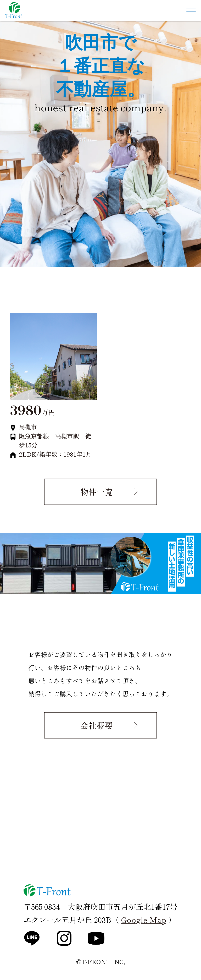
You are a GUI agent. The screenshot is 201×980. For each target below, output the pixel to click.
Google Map (144, 919)
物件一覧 (97, 492)
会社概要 (97, 725)
